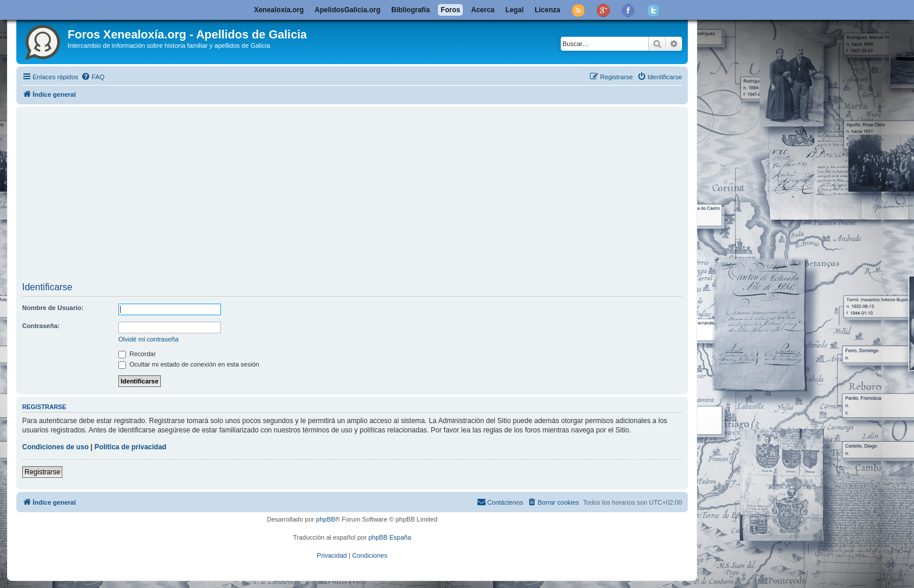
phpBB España (390, 537)
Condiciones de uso (55, 447)
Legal (514, 10)
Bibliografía (410, 10)
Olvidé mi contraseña (148, 339)
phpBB (326, 519)
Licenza (547, 10)
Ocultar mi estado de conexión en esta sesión (189, 364)
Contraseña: (41, 326)
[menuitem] (93, 77)
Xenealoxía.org (279, 10)
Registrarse (42, 472)
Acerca (483, 10)
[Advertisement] (372, 196)
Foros (450, 10)
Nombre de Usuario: (53, 308)
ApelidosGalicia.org (348, 10)
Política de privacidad (130, 447)
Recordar (137, 354)
